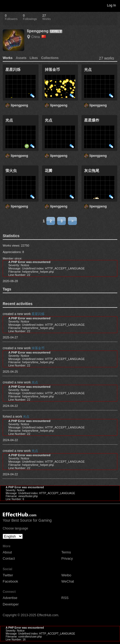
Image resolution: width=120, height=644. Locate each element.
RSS (65, 598)
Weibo (66, 575)
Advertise (10, 598)
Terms (66, 552)
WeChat (68, 581)
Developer (11, 604)
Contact (9, 558)
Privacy (67, 558)
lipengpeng (38, 31)
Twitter (8, 575)
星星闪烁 (38, 314)
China (39, 37)
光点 (35, 382)
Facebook (10, 581)
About (7, 552)
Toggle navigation (6, 5)
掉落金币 (38, 348)
